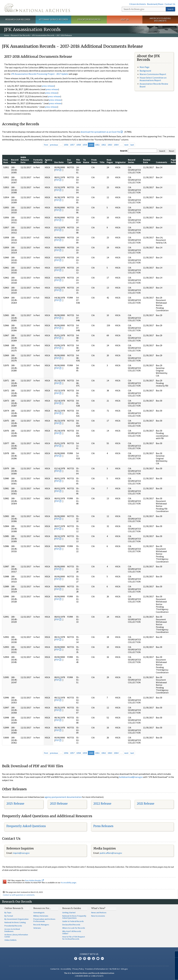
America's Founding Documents (160, 20)
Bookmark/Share (155, 4)
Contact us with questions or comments (19, 895)
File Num (79, 161)
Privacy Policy (78, 969)
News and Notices (99, 913)
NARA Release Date (25, 160)
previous (54, 145)
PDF (57, 170)
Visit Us (125, 19)
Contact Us (170, 4)
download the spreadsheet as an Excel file (100, 132)
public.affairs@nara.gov (111, 853)
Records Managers (41, 925)
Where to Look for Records (74, 928)
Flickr (102, 958)
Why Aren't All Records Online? (72, 932)
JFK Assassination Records (43, 35)
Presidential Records (13, 926)
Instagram (85, 958)
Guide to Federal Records (73, 921)
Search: (124, 151)
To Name (86, 161)
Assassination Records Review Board (154, 85)
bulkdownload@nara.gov (131, 777)
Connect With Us (89, 954)
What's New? (98, 908)
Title (102, 162)
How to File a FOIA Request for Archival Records (74, 938)
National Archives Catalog (15, 922)
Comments (162, 162)
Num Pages (110, 161)
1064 (116, 145)
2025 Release (15, 804)
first (46, 145)
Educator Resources (89, 19)
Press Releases (103, 826)
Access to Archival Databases (12, 930)
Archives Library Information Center (16, 936)
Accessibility (66, 969)
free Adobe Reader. (34, 880)
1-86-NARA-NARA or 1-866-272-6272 (89, 976)
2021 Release (146, 804)
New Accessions (98, 916)
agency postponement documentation (63, 797)
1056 (66, 145)
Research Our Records (18, 19)
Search (170, 9)
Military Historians (41, 916)
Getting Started (69, 913)
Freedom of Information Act (97, 969)
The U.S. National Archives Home (37, 8)
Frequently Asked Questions (26, 826)
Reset (172, 151)
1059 (85, 145)
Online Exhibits (10, 940)
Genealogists (39, 913)
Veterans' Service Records (53, 19)
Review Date (147, 161)
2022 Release (102, 804)
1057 (72, 145)
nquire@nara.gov (21, 853)
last (132, 145)
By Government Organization (16, 919)
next (126, 145)
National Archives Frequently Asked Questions (74, 917)
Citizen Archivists (138, 4)
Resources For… (42, 908)
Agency (48, 161)
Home (7, 35)
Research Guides (72, 908)
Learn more (153, 975)
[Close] (175, 954)
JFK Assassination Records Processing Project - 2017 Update (39, 74)
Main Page (144, 67)
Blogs (98, 958)
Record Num (15, 161)
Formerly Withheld (38, 161)
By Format (9, 916)
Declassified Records (71, 925)
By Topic (8, 913)
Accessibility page (69, 883)
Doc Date (59, 162)
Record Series (132, 161)
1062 (104, 145)
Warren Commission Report (153, 74)
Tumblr (89, 958)
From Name (94, 161)
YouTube (93, 958)
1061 (97, 145)
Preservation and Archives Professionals (44, 920)
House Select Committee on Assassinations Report (153, 79)
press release (48, 86)
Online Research (14, 908)
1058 (79, 145)
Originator (120, 162)
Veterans (37, 928)
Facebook (76, 958)
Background (145, 71)
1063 (110, 145)
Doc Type (70, 161)
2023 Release (59, 804)
